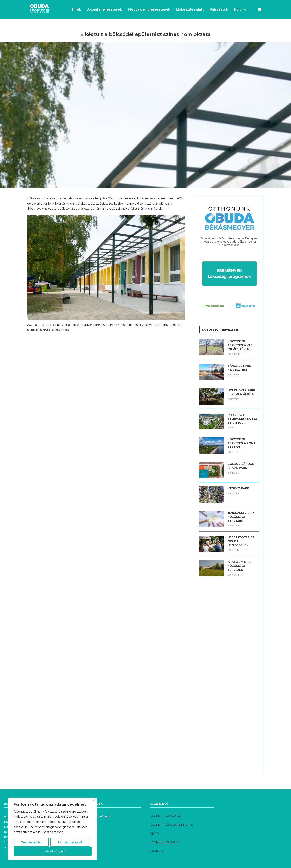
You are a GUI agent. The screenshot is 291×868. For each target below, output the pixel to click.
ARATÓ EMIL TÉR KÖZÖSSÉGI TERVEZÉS (240, 566)
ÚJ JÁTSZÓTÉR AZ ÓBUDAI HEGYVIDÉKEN (241, 541)
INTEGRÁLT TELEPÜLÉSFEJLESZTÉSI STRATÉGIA (244, 419)
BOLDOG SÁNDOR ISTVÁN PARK (241, 466)
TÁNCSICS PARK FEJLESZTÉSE (239, 368)
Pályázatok (219, 9)
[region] (53, 829)
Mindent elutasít (70, 842)
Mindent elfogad (53, 851)
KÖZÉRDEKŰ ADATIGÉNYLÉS (171, 825)
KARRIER (157, 851)
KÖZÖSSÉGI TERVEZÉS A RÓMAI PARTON (242, 443)
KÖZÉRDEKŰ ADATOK (166, 816)
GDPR (154, 834)
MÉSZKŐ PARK (238, 488)
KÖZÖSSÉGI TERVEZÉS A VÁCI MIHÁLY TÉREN (240, 345)
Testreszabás (31, 842)
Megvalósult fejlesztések (149, 9)
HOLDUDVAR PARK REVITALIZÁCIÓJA (241, 392)
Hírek (76, 9)
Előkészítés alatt (190, 9)
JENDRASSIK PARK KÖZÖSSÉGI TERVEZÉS (241, 517)
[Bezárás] (94, 800)
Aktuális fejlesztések (105, 9)
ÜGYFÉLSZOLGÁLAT (165, 842)
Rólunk (240, 9)
